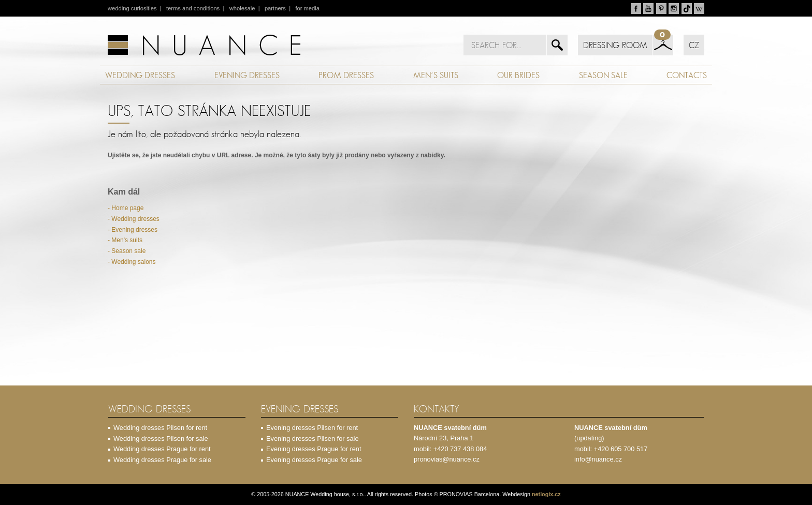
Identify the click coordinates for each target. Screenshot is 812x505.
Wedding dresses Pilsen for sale (161, 439)
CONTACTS (687, 75)
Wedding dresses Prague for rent (162, 449)
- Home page (126, 208)
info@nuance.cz (598, 459)
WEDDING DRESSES (140, 75)
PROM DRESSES (346, 75)
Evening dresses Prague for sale (314, 460)
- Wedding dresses (134, 219)
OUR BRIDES (518, 75)
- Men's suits (125, 240)
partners (275, 8)
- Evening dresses (133, 230)
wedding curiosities (132, 8)
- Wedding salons (132, 262)
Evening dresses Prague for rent (314, 449)
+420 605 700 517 (621, 449)
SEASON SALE (603, 75)
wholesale (242, 8)
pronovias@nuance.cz (447, 459)
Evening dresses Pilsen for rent (312, 428)
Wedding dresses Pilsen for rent (160, 428)
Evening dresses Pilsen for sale (313, 439)
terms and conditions (193, 8)
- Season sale (127, 251)
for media (307, 8)
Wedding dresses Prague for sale (162, 460)
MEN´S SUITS (436, 75)
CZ (694, 45)
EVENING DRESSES (247, 75)
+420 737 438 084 (460, 449)
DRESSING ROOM (615, 45)
